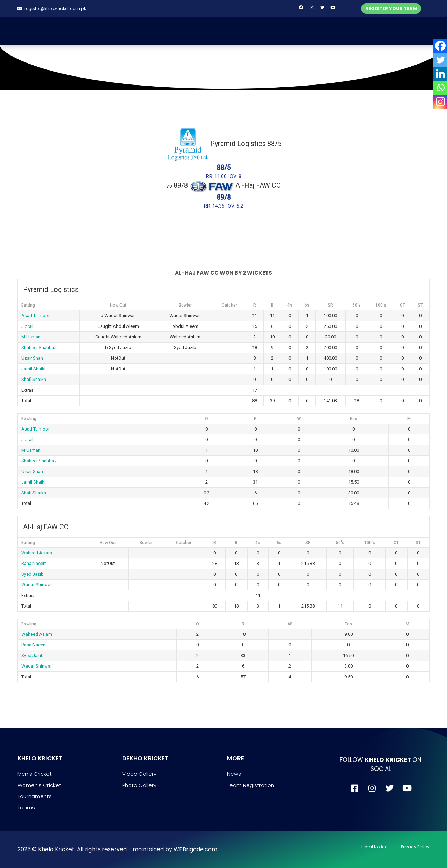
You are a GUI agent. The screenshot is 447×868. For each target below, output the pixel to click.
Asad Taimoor (35, 315)
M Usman (31, 337)
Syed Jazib (32, 574)
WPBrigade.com (195, 849)
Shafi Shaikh (34, 379)
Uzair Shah (32, 358)
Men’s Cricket (35, 774)
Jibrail (27, 326)
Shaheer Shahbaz (39, 348)
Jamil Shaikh (34, 369)
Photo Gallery (139, 785)
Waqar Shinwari (37, 585)
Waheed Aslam (37, 553)
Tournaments (35, 796)
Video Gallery (139, 774)
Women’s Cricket (39, 785)
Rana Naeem (34, 563)
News (234, 774)
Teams (26, 807)
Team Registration (251, 785)
